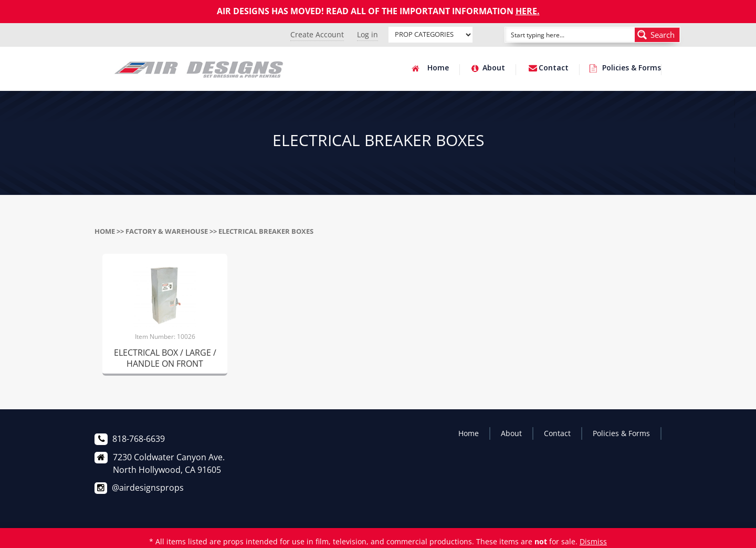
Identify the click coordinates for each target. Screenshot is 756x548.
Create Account (317, 34)
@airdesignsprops (148, 488)
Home (438, 68)
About (494, 68)
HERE (526, 11)
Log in (367, 34)
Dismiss (593, 541)
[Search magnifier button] (657, 35)
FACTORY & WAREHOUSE (167, 231)
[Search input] (558, 35)
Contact (554, 68)
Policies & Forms (632, 68)
